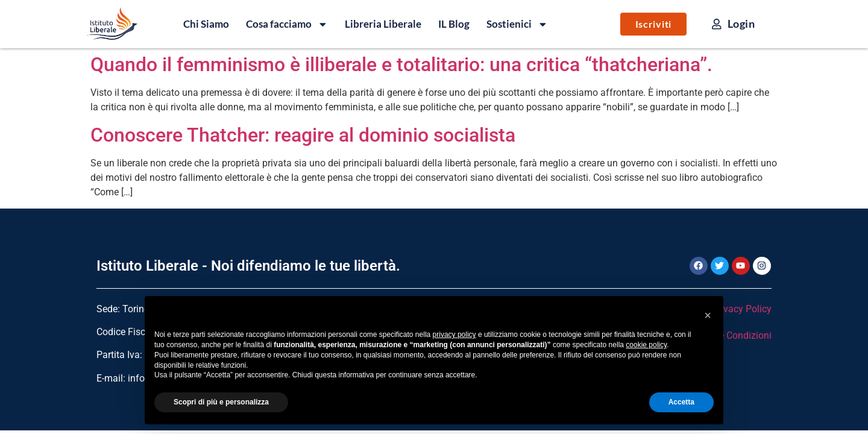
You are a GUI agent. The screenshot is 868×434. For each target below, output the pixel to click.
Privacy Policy (742, 309)
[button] (708, 315)
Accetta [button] (681, 402)
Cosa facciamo (287, 24)
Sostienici (517, 24)
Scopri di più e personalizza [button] (221, 402)
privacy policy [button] (454, 335)
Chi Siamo (206, 24)
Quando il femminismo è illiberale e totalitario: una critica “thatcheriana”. (401, 64)
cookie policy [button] (646, 345)
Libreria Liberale (383, 24)
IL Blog (454, 24)
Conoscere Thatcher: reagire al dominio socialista (303, 135)
